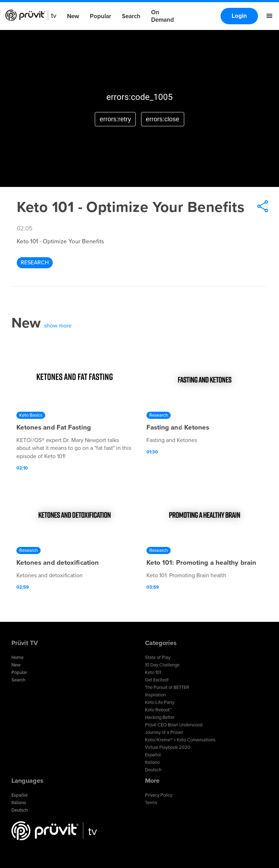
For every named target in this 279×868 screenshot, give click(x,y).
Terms (151, 803)
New (73, 16)
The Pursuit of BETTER (167, 687)
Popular (100, 16)
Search (131, 16)
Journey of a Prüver (164, 732)
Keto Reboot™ (158, 710)
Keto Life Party (160, 702)
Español (153, 755)
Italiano (152, 762)
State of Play (158, 658)
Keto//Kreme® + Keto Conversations (180, 740)
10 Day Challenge (162, 665)
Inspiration (155, 695)
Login (239, 16)
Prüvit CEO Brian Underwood (174, 725)
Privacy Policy (159, 795)
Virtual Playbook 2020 (168, 747)
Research (35, 263)
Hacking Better (160, 717)
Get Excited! (157, 680)
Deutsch (153, 770)
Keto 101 (153, 672)
